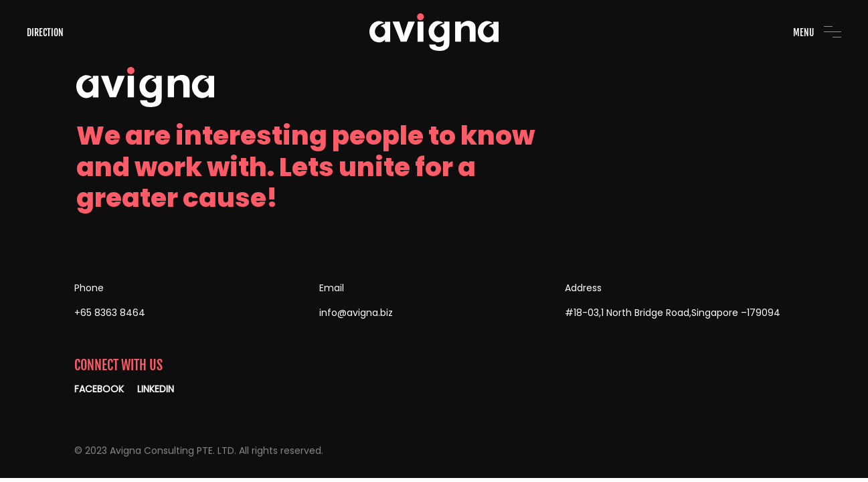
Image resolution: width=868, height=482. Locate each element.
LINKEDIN (156, 389)
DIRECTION (45, 32)
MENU (803, 32)
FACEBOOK (99, 389)
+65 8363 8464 (110, 313)
